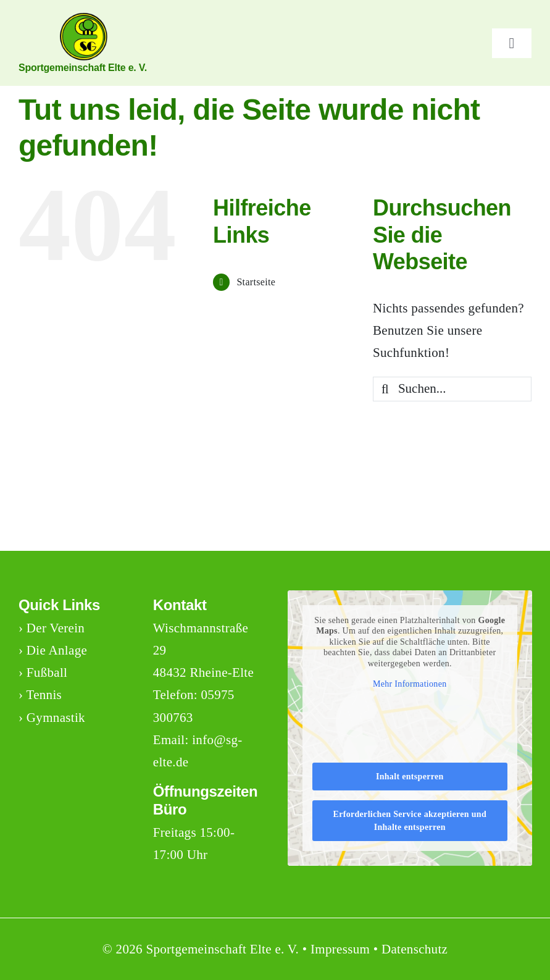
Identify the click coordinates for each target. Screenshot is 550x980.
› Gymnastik (52, 718)
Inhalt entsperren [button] (409, 777)
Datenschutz (415, 949)
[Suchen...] (452, 389)
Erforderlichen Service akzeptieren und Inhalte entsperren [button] (410, 821)
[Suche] (385, 389)
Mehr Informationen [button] (409, 684)
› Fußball (43, 672)
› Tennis (40, 695)
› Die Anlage (53, 650)
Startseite (256, 282)
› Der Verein (52, 628)
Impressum (340, 949)
